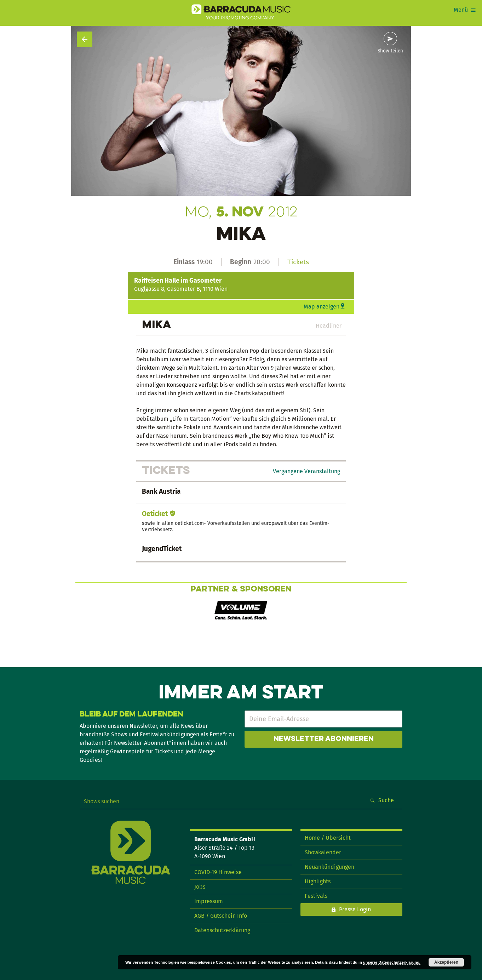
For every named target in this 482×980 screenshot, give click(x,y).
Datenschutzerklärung (222, 930)
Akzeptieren (446, 962)
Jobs (200, 887)
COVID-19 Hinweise (218, 872)
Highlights (318, 881)
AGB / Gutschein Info (221, 916)
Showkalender (323, 852)
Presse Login (355, 909)
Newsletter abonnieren (324, 739)
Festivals (316, 896)
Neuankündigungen (329, 867)
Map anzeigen (322, 307)
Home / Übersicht (328, 838)
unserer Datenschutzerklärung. (392, 962)
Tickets (298, 262)
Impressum (209, 901)
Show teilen (390, 51)
